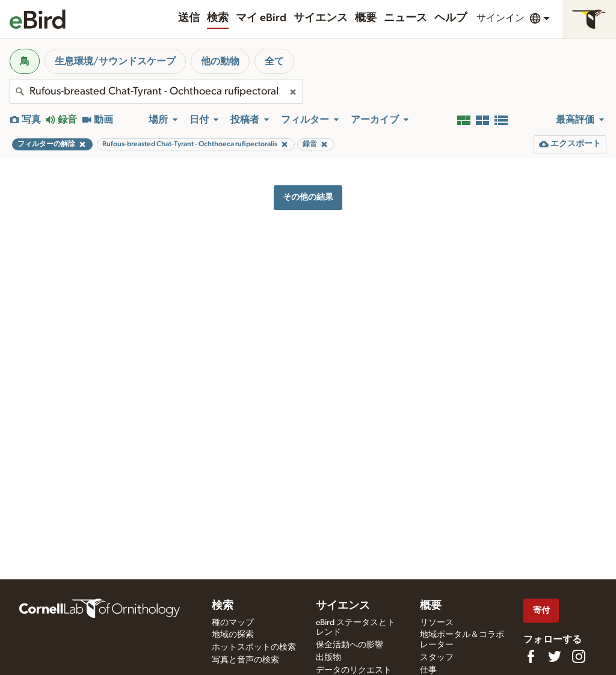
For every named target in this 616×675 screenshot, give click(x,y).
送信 (189, 18)
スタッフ (437, 658)
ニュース (405, 18)
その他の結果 (308, 197)
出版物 (328, 658)
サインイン (500, 18)
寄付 (541, 610)
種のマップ (233, 623)
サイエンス (321, 18)
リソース (437, 623)
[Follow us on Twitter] (555, 656)
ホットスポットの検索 (254, 647)
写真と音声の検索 (245, 660)
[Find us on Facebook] (531, 656)
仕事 (428, 670)
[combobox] (156, 91)
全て (274, 61)
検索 (218, 18)
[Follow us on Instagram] (579, 656)
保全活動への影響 (350, 645)
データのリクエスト (354, 670)
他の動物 (220, 61)
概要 (366, 18)
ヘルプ (451, 18)
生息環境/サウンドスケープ (115, 61)
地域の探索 (233, 635)
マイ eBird (261, 18)
